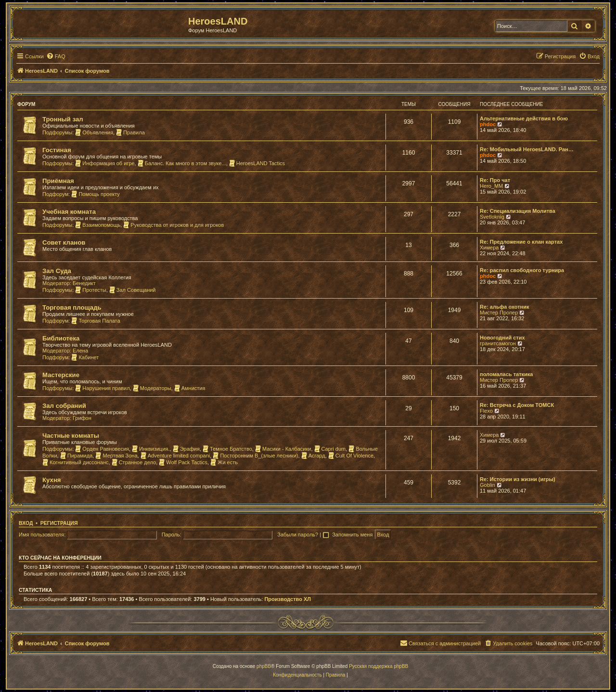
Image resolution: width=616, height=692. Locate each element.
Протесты (90, 290)
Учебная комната (69, 212)
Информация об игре (105, 163)
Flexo (486, 411)
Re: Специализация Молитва (518, 211)
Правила (130, 132)
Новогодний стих (502, 338)
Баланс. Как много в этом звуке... (182, 163)
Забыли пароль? (298, 535)
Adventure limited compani (175, 456)
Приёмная (58, 181)
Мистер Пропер (499, 313)
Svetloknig (492, 217)
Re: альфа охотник (504, 307)
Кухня (52, 480)
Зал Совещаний (133, 290)
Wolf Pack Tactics (183, 462)
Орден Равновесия (102, 449)
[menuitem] (56, 56)
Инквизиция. (151, 449)
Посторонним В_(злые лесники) (255, 456)
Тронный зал (63, 119)
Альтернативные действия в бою (524, 118)
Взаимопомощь (98, 225)
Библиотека (61, 338)
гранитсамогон (498, 343)
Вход (26, 523)
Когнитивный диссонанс (76, 462)
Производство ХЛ (288, 599)
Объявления (94, 132)
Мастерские (61, 375)
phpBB (264, 666)
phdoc (488, 124)
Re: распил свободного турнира (522, 270)
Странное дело (134, 462)
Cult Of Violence (351, 456)
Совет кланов (64, 242)
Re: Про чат (495, 180)
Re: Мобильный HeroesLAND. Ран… (527, 149)
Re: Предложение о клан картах (521, 242)
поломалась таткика (506, 374)
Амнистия (190, 388)
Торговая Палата (96, 321)
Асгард (313, 456)
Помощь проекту (95, 194)
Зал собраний (64, 406)
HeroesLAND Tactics (257, 163)
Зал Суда (57, 271)
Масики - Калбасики (283, 449)
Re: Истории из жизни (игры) (518, 479)
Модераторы (152, 388)
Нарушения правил (102, 388)
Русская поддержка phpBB (379, 666)
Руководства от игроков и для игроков (173, 225)
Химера (489, 248)
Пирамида (77, 456)
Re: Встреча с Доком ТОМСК (517, 405)
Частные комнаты (71, 436)
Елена (80, 351)
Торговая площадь (72, 307)
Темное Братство (227, 449)
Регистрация (59, 523)
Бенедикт (84, 283)
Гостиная (57, 150)
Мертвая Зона (116, 456)
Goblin (488, 485)
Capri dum (330, 449)
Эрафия (186, 449)
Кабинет (85, 357)
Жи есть (224, 462)
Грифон (82, 418)
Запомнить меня (353, 535)
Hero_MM (491, 186)
